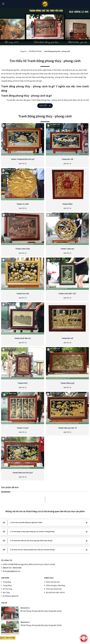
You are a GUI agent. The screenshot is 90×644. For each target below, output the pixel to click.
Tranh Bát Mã (67, 159)
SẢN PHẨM (5, 578)
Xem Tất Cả (23, 164)
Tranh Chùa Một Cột (67, 294)
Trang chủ (23, 52)
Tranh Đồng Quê (67, 383)
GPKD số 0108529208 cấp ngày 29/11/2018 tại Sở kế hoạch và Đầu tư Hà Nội (29, 565)
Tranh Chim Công (23, 249)
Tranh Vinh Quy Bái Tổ (67, 428)
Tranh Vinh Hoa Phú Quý (23, 473)
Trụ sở (4, 603)
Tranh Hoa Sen (23, 294)
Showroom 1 (25, 608)
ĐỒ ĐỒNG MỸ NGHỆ (35, 52)
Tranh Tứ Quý (23, 428)
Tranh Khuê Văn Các (23, 339)
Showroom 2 (25, 622)
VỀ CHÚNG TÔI (7, 561)
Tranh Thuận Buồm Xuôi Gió (23, 159)
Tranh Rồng (67, 204)
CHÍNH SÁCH (49, 578)
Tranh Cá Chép (23, 204)
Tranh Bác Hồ (67, 339)
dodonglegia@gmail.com (11, 571)
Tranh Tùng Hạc (67, 249)
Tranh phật (23, 383)
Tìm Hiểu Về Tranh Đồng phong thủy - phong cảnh (45, 61)
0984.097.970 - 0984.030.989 (12, 568)
